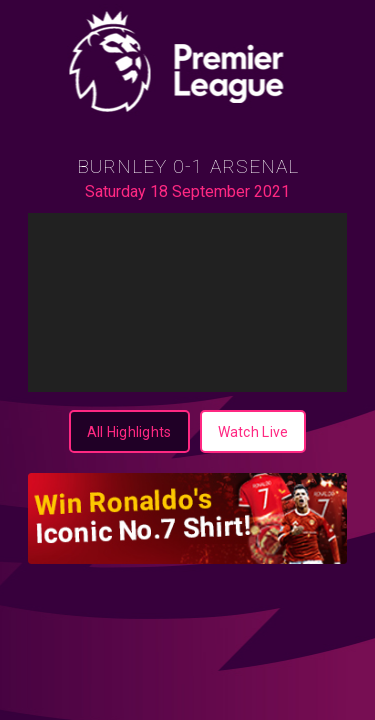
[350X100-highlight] (187, 518)
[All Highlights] (129, 431)
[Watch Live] (253, 431)
